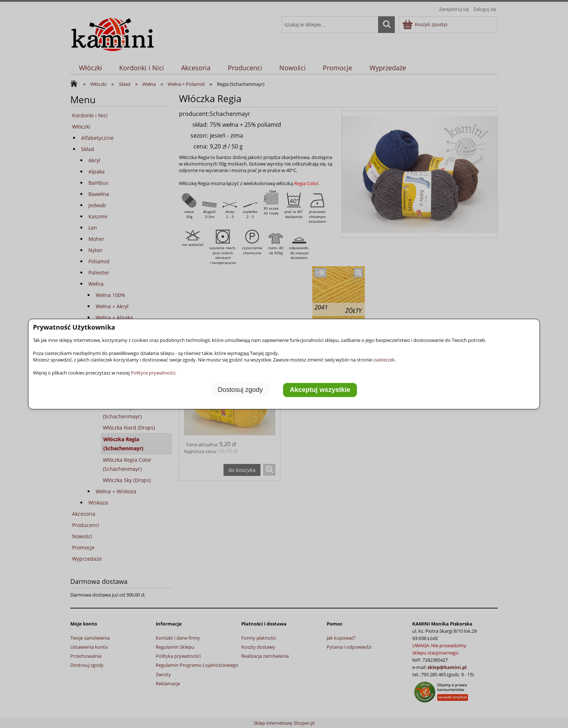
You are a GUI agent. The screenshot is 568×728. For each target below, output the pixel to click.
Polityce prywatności (153, 373)
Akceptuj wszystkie (320, 390)
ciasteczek (384, 360)
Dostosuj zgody (240, 390)
